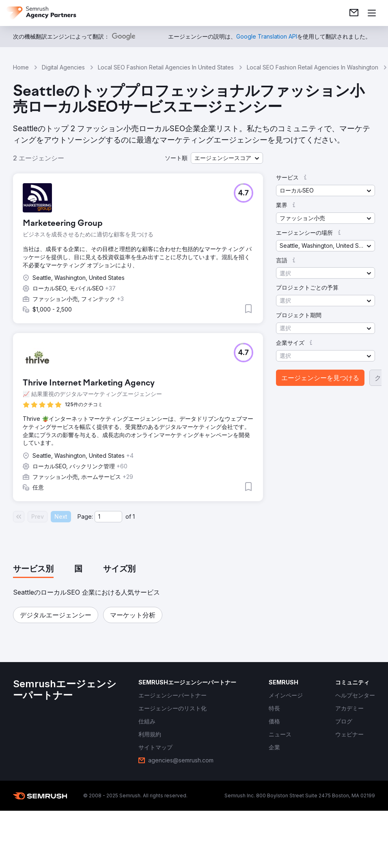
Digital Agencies (63, 67)
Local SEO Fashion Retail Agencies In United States (166, 67)
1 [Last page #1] (134, 516)
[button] (227, 158)
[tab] (33, 569)
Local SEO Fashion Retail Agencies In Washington (313, 67)
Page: (85, 516)
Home (21, 67)
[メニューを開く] (372, 13)
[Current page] (108, 517)
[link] (354, 13)
